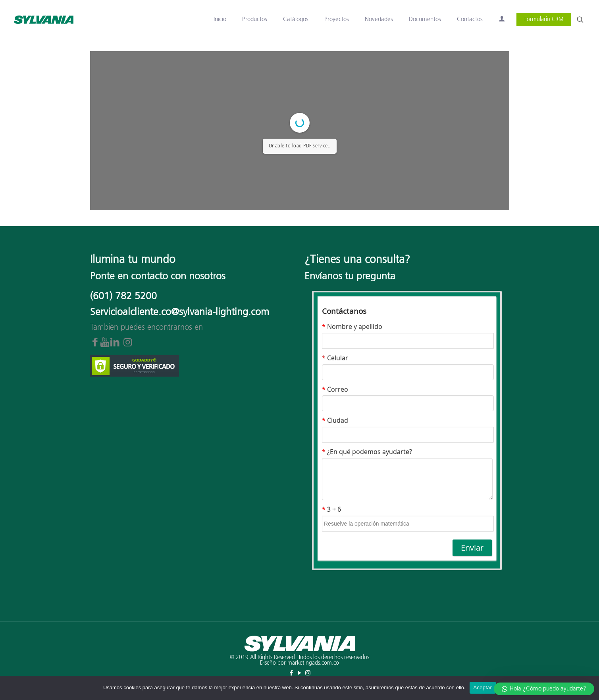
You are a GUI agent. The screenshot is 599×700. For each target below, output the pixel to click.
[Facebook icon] (291, 673)
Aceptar (483, 687)
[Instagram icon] (308, 673)
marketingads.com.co (313, 663)
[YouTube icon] (299, 673)
